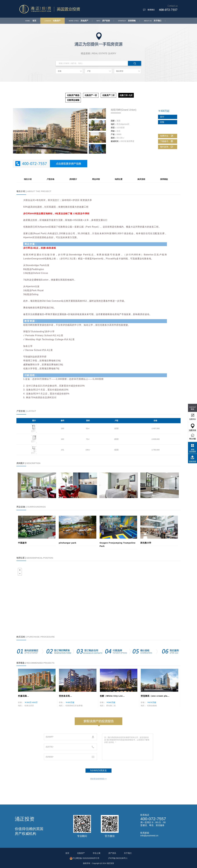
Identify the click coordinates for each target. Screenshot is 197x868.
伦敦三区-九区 (126, 95)
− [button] (20, 574)
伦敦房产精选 (73, 95)
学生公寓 (97, 853)
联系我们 (151, 10)
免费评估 (167, 136)
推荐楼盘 (164, 179)
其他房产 (79, 21)
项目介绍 (28, 179)
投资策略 (127, 21)
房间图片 (73, 179)
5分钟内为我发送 (99, 770)
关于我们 (153, 21)
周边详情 (96, 179)
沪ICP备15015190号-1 (118, 858)
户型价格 (50, 179)
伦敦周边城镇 (73, 100)
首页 (31, 21)
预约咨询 (167, 147)
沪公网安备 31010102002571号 (84, 858)
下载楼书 (167, 141)
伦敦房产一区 (91, 95)
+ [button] (20, 570)
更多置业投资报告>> (98, 779)
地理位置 (119, 179)
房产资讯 (112, 853)
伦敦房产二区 (108, 95)
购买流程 (141, 179)
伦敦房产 (53, 21)
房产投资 (103, 21)
